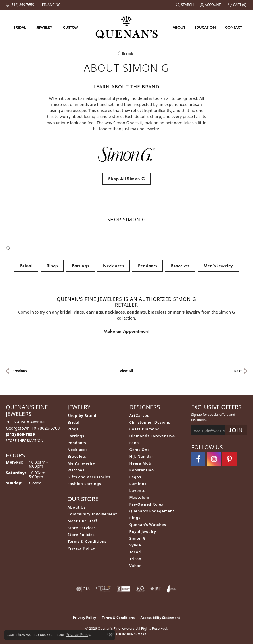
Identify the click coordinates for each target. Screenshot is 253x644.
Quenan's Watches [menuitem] (148, 525)
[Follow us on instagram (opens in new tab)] (214, 459)
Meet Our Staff (82, 521)
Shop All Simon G (126, 179)
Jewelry (44, 27)
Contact (233, 27)
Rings (52, 266)
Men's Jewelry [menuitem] (81, 463)
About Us (77, 507)
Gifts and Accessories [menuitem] (89, 477)
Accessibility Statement (160, 618)
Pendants (147, 266)
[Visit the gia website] (83, 589)
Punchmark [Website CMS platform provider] (137, 634)
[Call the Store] (20, 434)
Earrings (80, 266)
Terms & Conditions (87, 541)
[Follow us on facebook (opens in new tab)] (198, 459)
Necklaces (113, 266)
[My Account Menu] (211, 5)
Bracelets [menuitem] (77, 456)
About (179, 27)
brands (128, 53)
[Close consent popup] (110, 635)
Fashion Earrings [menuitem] (84, 484)
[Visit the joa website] (172, 589)
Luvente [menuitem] (138, 490)
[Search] (185, 5)
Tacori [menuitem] (136, 552)
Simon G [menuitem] (138, 538)
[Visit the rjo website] (140, 589)
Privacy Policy (81, 548)
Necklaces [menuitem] (78, 450)
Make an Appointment (127, 331)
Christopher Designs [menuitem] (150, 422)
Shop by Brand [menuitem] (82, 415)
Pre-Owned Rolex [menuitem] (147, 504)
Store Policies (81, 535)
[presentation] (9, 248)
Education (205, 27)
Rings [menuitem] (73, 429)
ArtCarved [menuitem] (140, 415)
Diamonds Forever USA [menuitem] (152, 436)
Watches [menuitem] (76, 470)
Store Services (82, 528)
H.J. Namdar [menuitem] (142, 456)
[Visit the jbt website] (156, 589)
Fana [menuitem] (134, 443)
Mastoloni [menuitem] (139, 497)
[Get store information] (25, 441)
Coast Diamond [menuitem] (145, 429)
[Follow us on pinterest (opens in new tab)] (229, 459)
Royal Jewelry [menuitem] (143, 531)
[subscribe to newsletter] (236, 430)
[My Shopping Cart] (237, 5)
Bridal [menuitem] (74, 422)
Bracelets (180, 266)
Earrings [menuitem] (76, 436)
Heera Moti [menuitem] (141, 463)
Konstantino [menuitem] (142, 470)
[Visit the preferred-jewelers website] (103, 589)
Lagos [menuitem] (135, 477)
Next (238, 371)
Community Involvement (92, 514)
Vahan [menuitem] (136, 566)
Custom (71, 27)
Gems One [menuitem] (140, 450)
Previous (20, 371)
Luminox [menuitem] (138, 484)
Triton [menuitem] (135, 559)
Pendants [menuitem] (77, 443)
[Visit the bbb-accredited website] (124, 589)
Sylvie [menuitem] (135, 545)
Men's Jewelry (218, 266)
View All (126, 371)
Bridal (20, 27)
